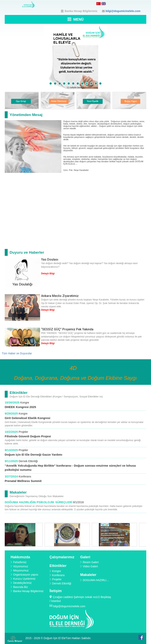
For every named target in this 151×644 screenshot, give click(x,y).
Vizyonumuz (21, 566)
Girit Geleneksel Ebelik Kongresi (28, 418)
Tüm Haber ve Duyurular (17, 353)
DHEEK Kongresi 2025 (21, 407)
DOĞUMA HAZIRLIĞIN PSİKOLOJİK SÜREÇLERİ (39, 502)
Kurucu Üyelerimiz (24, 579)
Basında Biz (21, 587)
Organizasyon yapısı (26, 575)
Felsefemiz (20, 562)
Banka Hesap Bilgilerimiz (81, 11)
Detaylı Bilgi (48, 274)
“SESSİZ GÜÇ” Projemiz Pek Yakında (67, 329)
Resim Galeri (91, 562)
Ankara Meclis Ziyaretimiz (60, 296)
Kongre (25, 403)
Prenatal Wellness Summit (23, 481)
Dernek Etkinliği (28, 461)
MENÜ (75, 19)
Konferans (25, 476)
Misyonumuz (21, 570)
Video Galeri (90, 566)
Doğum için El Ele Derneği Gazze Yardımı (33, 455)
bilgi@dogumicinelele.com (123, 11)
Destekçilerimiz (22, 583)
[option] (28, 535)
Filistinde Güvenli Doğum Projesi (28, 436)
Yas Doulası (50, 259)
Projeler (23, 432)
